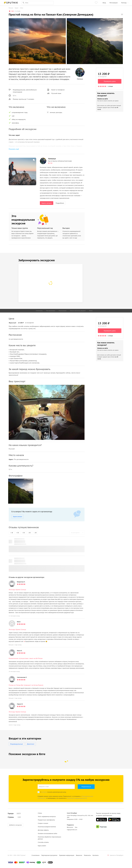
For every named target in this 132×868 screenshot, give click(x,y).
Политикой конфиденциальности (77, 798)
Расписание (63, 311)
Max (76, 827)
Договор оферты (43, 830)
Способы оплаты (43, 842)
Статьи (40, 813)
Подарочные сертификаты (46, 820)
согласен (44, 792)
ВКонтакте (70, 827)
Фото (91, 311)
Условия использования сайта (47, 834)
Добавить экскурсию (15, 825)
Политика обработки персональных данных (49, 838)
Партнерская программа (49, 855)
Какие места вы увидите (78, 311)
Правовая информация (67, 855)
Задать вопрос (47, 203)
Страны (14, 817)
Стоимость (39, 311)
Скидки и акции (43, 823)
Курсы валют (42, 846)
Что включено (51, 311)
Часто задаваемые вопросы (47, 817)
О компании (36, 855)
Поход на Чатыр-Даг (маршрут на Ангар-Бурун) (26, 685)
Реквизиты (87, 855)
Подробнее (60, 203)
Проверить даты (110, 81)
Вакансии (79, 855)
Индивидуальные (17, 744)
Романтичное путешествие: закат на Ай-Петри (26, 658)
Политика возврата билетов (47, 827)
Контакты (96, 855)
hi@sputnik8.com (72, 830)
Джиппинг (31, 744)
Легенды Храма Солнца (17, 590)
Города (14, 813)
